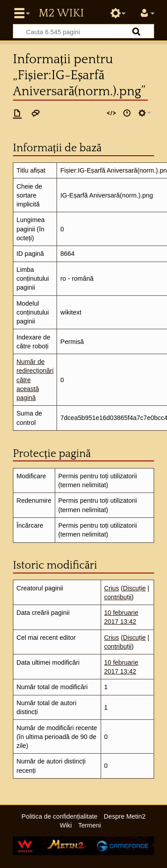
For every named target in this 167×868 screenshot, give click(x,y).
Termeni (90, 825)
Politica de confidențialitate (59, 816)
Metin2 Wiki (61, 13)
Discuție (134, 588)
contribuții (118, 597)
